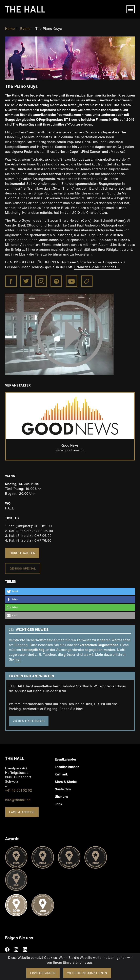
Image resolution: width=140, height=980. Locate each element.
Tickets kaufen (22, 553)
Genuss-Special (23, 568)
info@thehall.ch (18, 800)
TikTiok (34, 950)
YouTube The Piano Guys (72, 282)
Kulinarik (61, 774)
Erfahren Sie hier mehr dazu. (97, 267)
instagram (16, 950)
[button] (70, 591)
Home (10, 29)
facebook (7, 950)
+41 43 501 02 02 (18, 790)
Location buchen (67, 767)
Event (25, 29)
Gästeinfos (63, 789)
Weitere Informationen (87, 973)
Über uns (61, 797)
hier (18, 659)
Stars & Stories (66, 782)
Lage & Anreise (22, 812)
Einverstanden (43, 973)
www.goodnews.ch (70, 450)
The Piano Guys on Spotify (56, 282)
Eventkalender (65, 759)
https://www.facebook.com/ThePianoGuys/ (11, 278)
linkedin (25, 950)
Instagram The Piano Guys (42, 282)
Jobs (58, 804)
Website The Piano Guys (87, 282)
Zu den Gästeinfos (29, 721)
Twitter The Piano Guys (26, 282)
